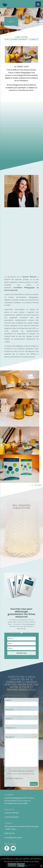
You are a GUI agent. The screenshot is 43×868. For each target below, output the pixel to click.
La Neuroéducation (11, 817)
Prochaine (38, 485)
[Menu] (38, 4)
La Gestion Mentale (11, 813)
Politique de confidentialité (17, 774)
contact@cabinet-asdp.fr (13, 838)
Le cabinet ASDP (21, 67)
